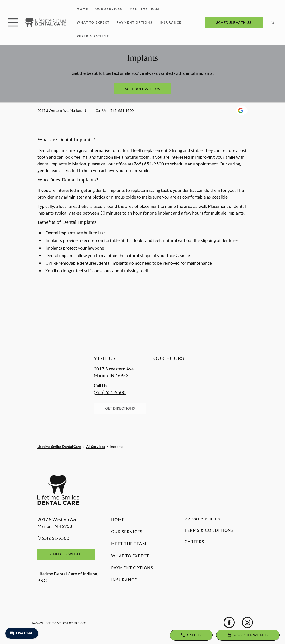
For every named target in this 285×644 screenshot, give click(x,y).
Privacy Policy (203, 519)
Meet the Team (144, 9)
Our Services (109, 9)
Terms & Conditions (209, 530)
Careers (194, 542)
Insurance (171, 22)
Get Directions (120, 408)
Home (82, 9)
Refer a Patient (93, 36)
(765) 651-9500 (121, 110)
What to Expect (93, 22)
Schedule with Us (234, 22)
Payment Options (135, 22)
